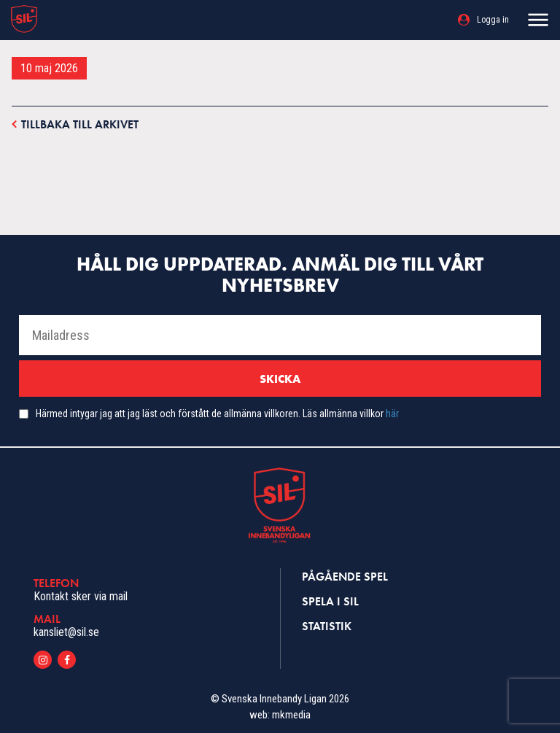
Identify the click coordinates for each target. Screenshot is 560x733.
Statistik (327, 626)
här (392, 414)
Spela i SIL (330, 601)
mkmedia (291, 715)
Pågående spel (345, 577)
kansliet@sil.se (66, 632)
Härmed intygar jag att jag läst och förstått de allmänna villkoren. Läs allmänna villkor (217, 414)
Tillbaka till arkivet (75, 124)
